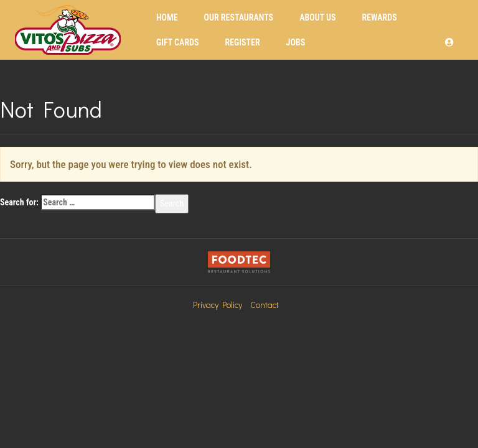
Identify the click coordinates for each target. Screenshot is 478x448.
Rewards (379, 17)
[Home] (68, 30)
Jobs (296, 42)
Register (242, 42)
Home (167, 17)
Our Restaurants (239, 17)
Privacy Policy (218, 305)
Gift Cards (177, 42)
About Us (317, 17)
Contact (265, 305)
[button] (449, 42)
